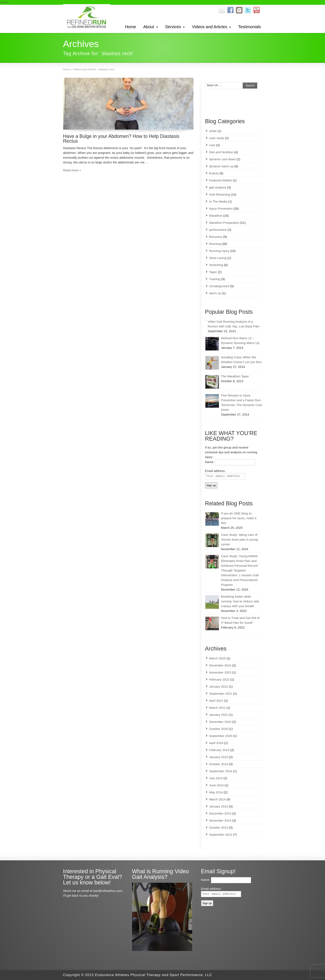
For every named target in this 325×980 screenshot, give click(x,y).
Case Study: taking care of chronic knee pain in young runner (239, 539)
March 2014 (217, 799)
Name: (210, 462)
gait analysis (218, 187)
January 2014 (219, 806)
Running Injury (219, 251)
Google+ (5, 2)
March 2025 (217, 658)
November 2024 (220, 665)
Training (215, 279)
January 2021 (219, 715)
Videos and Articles (210, 27)
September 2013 (221, 835)
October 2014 (219, 764)
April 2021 (216, 701)
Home (130, 27)
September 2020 (221, 736)
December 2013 (220, 813)
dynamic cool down (222, 159)
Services (173, 27)
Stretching (216, 265)
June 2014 (216, 785)
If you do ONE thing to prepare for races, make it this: (239, 518)
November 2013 (220, 820)
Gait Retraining (219, 194)
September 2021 (221, 694)
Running (215, 244)
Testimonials (250, 27)
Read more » (72, 170)
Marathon (216, 216)
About (149, 27)
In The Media (218, 201)
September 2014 (221, 771)
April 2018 (216, 743)
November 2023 (220, 672)
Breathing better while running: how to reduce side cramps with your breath (240, 601)
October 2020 (219, 729)
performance (218, 230)
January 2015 (219, 757)
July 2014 (216, 778)
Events (214, 173)
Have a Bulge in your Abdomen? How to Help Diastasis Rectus (121, 139)
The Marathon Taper (235, 376)
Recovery (216, 237)
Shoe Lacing (218, 258)
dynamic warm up (221, 166)
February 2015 (219, 750)
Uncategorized (219, 286)
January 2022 (219, 686)
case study (217, 138)
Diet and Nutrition (221, 152)
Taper (213, 272)
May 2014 (216, 792)
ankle (213, 131)
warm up (215, 293)
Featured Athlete (221, 180)
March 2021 (217, 708)
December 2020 (220, 722)
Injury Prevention (221, 209)
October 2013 (219, 827)
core (212, 145)
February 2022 (219, 679)
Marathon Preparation (224, 223)
